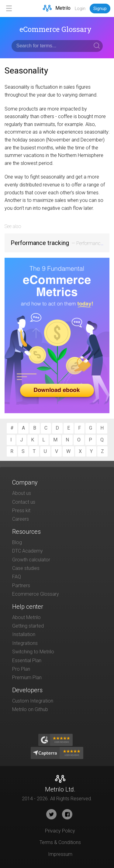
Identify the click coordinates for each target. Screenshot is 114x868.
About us (22, 493)
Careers (21, 519)
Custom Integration (33, 701)
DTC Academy (28, 551)
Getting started (28, 626)
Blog (17, 542)
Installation (24, 634)
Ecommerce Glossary (36, 594)
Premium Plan (27, 677)
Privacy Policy (60, 831)
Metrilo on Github (30, 709)
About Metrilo (26, 617)
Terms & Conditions (60, 842)
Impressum (60, 854)
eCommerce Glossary (55, 29)
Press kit (21, 511)
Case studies (26, 568)
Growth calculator (31, 560)
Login (80, 9)
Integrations (25, 643)
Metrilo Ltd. (60, 789)
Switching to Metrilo (33, 652)
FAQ (17, 577)
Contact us (24, 502)
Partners (21, 585)
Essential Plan (27, 660)
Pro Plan (21, 669)
